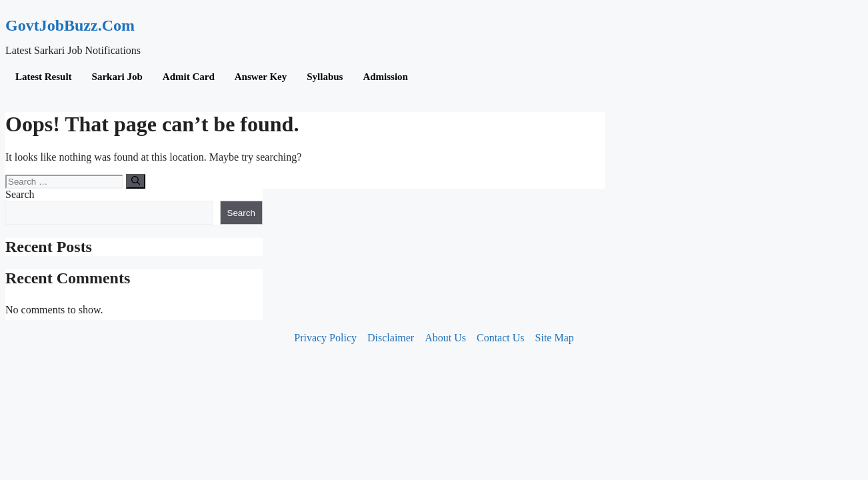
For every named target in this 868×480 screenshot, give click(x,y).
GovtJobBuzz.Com (70, 25)
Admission (385, 77)
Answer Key (261, 77)
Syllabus (325, 77)
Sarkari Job (117, 77)
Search (20, 194)
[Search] (136, 181)
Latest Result (44, 77)
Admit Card (189, 77)
